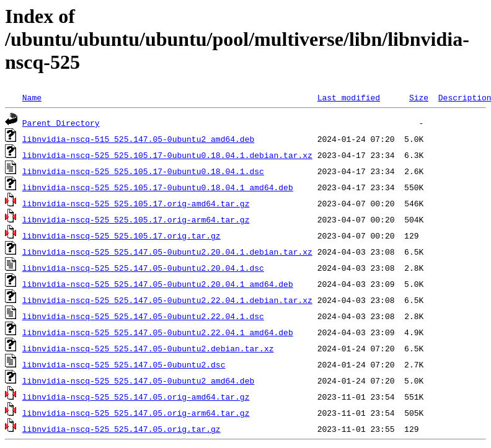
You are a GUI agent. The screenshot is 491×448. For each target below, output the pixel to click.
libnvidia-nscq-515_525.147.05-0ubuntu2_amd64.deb (138, 139)
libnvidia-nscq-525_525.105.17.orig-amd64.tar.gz (136, 203)
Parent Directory (61, 123)
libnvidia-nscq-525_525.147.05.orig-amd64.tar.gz (136, 397)
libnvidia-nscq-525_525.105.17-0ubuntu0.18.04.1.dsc (143, 171)
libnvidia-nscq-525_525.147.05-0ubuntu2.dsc (124, 364)
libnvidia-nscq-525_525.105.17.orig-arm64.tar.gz (136, 219)
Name (32, 97)
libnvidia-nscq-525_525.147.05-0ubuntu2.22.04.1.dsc (143, 316)
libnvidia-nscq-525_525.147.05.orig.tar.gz (122, 429)
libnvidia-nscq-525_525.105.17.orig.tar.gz (122, 235)
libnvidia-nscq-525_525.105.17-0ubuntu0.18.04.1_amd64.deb (158, 187)
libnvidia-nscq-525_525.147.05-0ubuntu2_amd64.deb (138, 380)
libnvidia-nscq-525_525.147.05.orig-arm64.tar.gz (136, 413)
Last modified (349, 97)
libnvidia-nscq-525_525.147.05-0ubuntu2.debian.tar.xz (148, 348)
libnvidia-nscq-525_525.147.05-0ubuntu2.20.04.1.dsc (143, 268)
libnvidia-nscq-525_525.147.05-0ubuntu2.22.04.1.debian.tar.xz (167, 300)
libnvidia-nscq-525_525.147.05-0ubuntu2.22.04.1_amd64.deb (158, 332)
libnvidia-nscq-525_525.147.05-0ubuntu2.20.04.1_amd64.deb (158, 284)
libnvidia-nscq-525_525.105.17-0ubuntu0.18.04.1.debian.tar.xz (167, 155)
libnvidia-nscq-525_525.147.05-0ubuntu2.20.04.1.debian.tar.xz (167, 252)
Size (419, 97)
